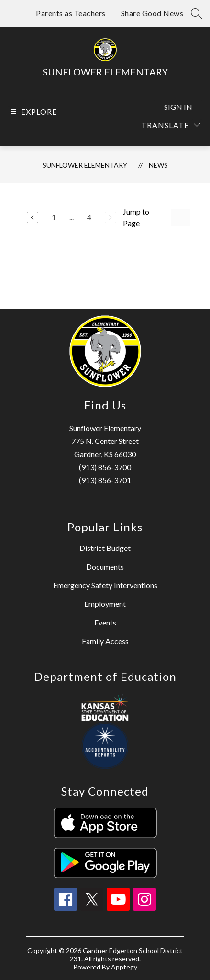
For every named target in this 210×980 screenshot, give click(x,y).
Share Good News (152, 13)
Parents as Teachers (71, 13)
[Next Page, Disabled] (111, 217)
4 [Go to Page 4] (89, 217)
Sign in (178, 107)
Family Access (105, 641)
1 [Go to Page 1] (54, 217)
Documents (105, 566)
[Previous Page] (33, 217)
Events (105, 622)
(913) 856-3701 (105, 480)
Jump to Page (136, 217)
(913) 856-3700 (105, 467)
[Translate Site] (171, 125)
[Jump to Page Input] (181, 218)
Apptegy (124, 967)
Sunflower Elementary (85, 165)
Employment (105, 604)
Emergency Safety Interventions (105, 585)
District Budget (105, 548)
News (158, 165)
